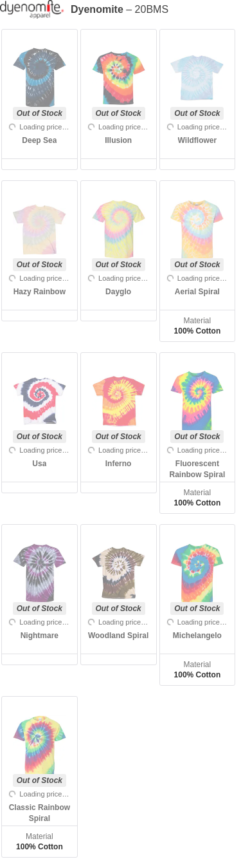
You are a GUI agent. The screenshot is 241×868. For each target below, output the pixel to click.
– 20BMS (120, 10)
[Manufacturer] (35, 9)
